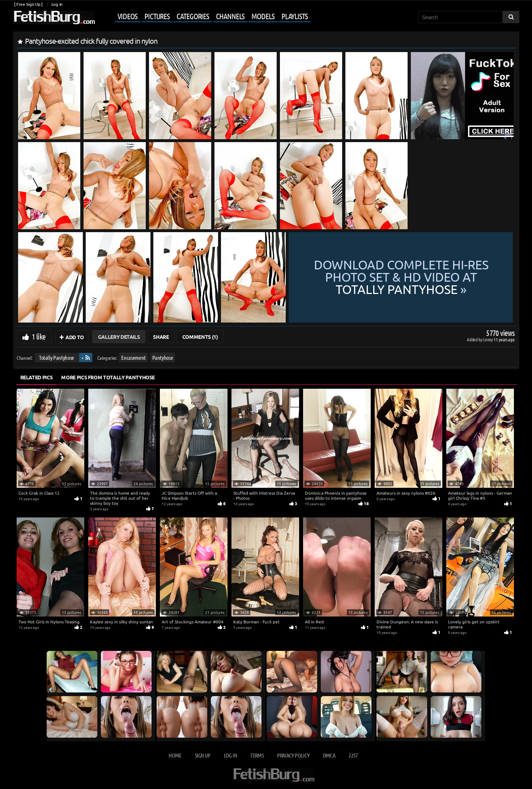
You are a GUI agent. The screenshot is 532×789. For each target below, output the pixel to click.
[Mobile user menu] (204, 17)
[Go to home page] (54, 18)
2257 (353, 755)
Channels (230, 16)
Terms (257, 755)
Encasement (133, 357)
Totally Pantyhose (56, 357)
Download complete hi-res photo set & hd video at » (401, 277)
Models (263, 16)
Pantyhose (162, 357)
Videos (127, 16)
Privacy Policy (293, 755)
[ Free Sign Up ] (28, 4)
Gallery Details (119, 337)
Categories (193, 16)
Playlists (295, 16)
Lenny (488, 339)
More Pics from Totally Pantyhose (108, 377)
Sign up (203, 755)
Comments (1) (200, 337)
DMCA (329, 755)
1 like (39, 336)
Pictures (157, 16)
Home (175, 755)
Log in (57, 4)
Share (161, 337)
